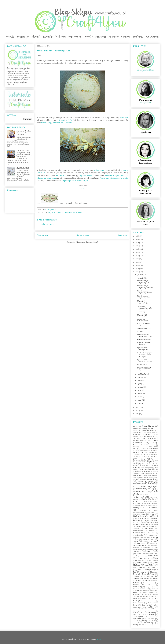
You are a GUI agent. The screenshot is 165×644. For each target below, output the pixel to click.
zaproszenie (136, 623)
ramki (154, 581)
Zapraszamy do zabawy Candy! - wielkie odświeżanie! (24, 133)
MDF (150, 524)
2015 (137, 262)
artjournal (145, 436)
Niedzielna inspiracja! (144, 328)
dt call (146, 462)
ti (151, 599)
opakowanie (147, 547)
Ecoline (141, 470)
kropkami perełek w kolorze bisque (75, 180)
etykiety (156, 472)
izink (141, 495)
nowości (136, 541)
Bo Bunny (136, 441)
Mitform (153, 533)
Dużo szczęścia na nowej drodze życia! (144, 336)
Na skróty (140, 331)
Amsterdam (137, 434)
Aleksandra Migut (148, 431)
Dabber (154, 451)
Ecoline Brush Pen (152, 470)
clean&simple (153, 449)
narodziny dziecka (142, 539)
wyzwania (137, 619)
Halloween (147, 485)
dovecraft (149, 458)
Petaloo (139, 554)
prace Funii (142, 563)
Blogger (99, 639)
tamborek (145, 599)
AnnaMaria (148, 434)
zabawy (145, 621)
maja (139, 390)
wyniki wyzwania (139, 617)
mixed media (138, 535)
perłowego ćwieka (101, 170)
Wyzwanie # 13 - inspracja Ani (142, 349)
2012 (137, 272)
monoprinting (152, 535)
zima (143, 625)
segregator (148, 587)
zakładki (153, 621)
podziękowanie (148, 554)
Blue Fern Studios (149, 438)
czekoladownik (145, 451)
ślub (147, 596)
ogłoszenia (141, 543)
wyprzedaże (152, 617)
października (142, 374)
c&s (144, 445)
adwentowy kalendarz (139, 429)
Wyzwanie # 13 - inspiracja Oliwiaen (144, 361)
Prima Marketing (148, 574)
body (143, 441)
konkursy (154, 508)
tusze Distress (138, 603)
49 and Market (148, 426)
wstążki (142, 615)
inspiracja (136, 492)
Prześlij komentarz (47, 224)
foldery (154, 475)
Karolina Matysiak (148, 499)
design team (137, 454)
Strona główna (83, 235)
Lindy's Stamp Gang (141, 516)
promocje (136, 578)
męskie (156, 524)
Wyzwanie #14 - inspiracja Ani (143, 302)
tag (153, 596)
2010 (137, 411)
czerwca (140, 387)
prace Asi (141, 561)
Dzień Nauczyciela (146, 468)
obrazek (155, 541)
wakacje (137, 611)
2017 (137, 256)
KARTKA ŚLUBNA (23, 168)
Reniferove (137, 585)
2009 (137, 414)
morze (143, 537)
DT (139, 462)
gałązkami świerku (86, 175)
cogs (138, 451)
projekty (150, 576)
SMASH (153, 591)
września (141, 377)
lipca (139, 384)
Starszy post (123, 235)
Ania (82, 188)
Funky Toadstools (138, 477)
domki (135, 458)
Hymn (61, 120)
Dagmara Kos (138, 453)
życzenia (149, 625)
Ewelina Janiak (140, 473)
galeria (146, 477)
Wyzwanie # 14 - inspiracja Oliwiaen (144, 316)
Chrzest (150, 447)
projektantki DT (138, 576)
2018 (137, 252)
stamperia (136, 594)
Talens (135, 598)
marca (140, 397)
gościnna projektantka (146, 481)
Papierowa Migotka (150, 551)
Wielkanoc (151, 613)
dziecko (144, 464)
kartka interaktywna (150, 501)
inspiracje (51, 212)
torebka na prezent (149, 601)
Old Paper (69, 123)
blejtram (136, 438)
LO (157, 516)
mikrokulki (136, 528)
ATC (154, 436)
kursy (135, 514)
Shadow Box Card (143, 589)
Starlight (69, 120)
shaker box (155, 589)
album (151, 429)
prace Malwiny (150, 565)
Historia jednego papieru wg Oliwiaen (145, 292)
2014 (137, 265)
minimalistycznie (138, 531)
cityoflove (143, 449)
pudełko (139, 581)
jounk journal (154, 495)
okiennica (153, 543)
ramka (147, 581)
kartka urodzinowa (152, 503)
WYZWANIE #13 (143, 365)
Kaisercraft (140, 497)
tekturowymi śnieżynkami (47, 178)
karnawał (136, 499)
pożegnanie (141, 556)
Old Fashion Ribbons (140, 545)
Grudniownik (137, 485)
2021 (137, 243)
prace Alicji (153, 556)
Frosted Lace (105, 178)
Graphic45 (151, 483)
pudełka (155, 578)
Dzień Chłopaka (146, 466)
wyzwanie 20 (137, 621)
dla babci (153, 454)
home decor (140, 489)
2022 (137, 239)
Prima (135, 574)
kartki (135, 508)
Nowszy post (43, 235)
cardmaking (152, 445)
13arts (135, 426)
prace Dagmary (153, 560)
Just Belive (124, 118)
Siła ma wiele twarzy (144, 340)
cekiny (135, 447)
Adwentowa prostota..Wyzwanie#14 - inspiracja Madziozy (145, 309)
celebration (142, 447)
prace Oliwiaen (143, 570)
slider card (146, 591)
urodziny (150, 607)
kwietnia (140, 393)
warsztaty (153, 611)
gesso (135, 479)
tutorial (145, 605)
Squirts (135, 593)
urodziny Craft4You (139, 609)
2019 (137, 249)
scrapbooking (137, 587)
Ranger (136, 583)
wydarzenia (151, 615)
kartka (136, 501)
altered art (137, 433)
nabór (149, 537)
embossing (147, 472)
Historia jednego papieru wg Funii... (144, 297)
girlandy (143, 479)
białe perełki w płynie (119, 178)
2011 (137, 407)
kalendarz (153, 497)
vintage (156, 609)
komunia (146, 508)
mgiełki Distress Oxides (145, 526)
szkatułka (139, 596)
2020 (137, 246)
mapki (144, 523)
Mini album (149, 528)
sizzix (137, 591)
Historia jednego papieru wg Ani (143, 282)
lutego (140, 400)
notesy (152, 539)
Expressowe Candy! (23, 150)
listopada (141, 278)
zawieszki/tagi (78, 212)
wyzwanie (151, 619)
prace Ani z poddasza (64, 212)
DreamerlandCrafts (139, 460)
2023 (137, 236)
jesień (146, 495)
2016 (137, 259)
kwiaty (143, 514)
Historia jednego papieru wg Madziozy (145, 287)
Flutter (148, 475)
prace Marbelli (139, 567)
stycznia (140, 403)
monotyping (136, 537)
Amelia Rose (151, 433)
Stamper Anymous (148, 593)
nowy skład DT (146, 541)
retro (146, 585)
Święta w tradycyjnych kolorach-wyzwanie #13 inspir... (144, 355)
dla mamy (146, 456)
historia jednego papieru (150, 487)
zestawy (136, 625)
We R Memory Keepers (139, 613)
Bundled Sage (46, 123)
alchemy (135, 431)
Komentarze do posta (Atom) (87, 242)
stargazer (147, 594)
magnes (147, 521)
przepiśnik (147, 578)
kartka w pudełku (140, 506)
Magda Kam (142, 519)
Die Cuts (146, 454)
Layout (152, 514)
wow (135, 615)
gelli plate (153, 477)
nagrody (155, 537)
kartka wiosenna (152, 506)
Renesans (150, 583)
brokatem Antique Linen (114, 175)
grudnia (140, 275)
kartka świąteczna (138, 503)
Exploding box (138, 475)
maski (143, 524)
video (149, 609)
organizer (149, 549)
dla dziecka (137, 456)
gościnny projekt (139, 483)
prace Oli (154, 567)
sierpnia (140, 381)
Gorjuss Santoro (153, 479)
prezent (154, 572)
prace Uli (143, 572)
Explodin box (151, 473)
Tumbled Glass (58, 123)
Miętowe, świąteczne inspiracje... (144, 344)
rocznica (153, 585)
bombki (149, 441)
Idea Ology (151, 489)
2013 (137, 269)
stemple (155, 594)
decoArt (151, 453)
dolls (154, 456)
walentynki (145, 611)
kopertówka (143, 510)
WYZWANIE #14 (143, 320)
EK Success (138, 472)
